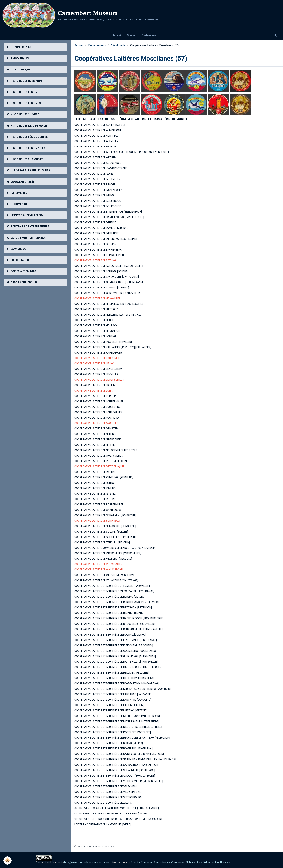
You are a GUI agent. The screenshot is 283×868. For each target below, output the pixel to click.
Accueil (117, 35)
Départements (97, 45)
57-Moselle (118, 45)
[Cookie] (8, 860)
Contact (132, 35)
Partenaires (149, 35)
